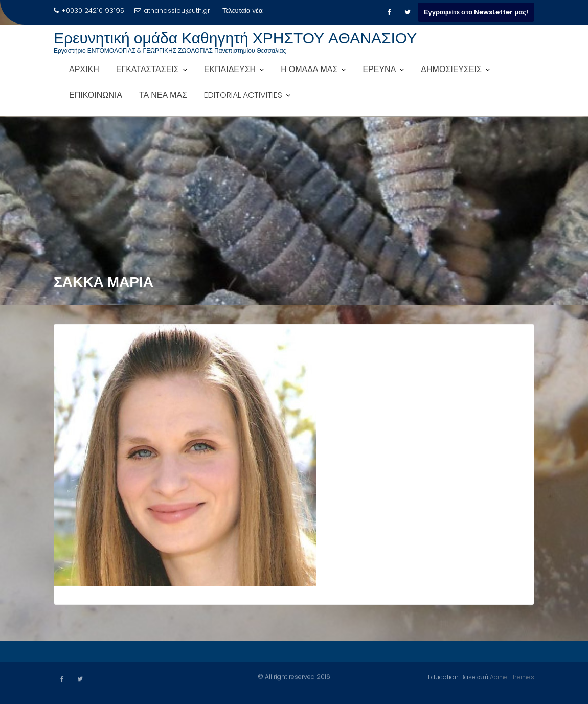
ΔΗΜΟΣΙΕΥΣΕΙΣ (451, 69)
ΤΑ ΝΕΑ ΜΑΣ (163, 95)
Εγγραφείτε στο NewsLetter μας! (476, 12)
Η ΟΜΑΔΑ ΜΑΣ (309, 69)
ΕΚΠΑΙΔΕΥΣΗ (230, 69)
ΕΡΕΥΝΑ (379, 69)
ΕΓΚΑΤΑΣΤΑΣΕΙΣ (148, 69)
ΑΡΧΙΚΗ (84, 69)
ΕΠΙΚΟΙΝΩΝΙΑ (96, 95)
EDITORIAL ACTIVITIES (243, 95)
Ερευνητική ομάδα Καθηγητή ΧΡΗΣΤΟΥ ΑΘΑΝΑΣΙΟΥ (235, 38)
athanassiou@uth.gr (172, 10)
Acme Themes (512, 677)
